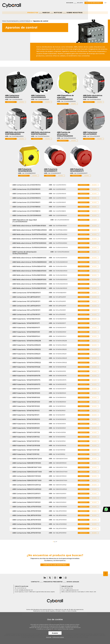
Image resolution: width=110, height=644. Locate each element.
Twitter (50, 578)
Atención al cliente (106, 509)
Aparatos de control (41, 21)
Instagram (55, 578)
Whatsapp (66, 578)
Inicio (4, 21)
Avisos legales (73, 582)
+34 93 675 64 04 (22, 588)
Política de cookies (58, 637)
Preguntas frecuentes (53, 582)
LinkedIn (45, 578)
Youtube (60, 578)
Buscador (70, 3)
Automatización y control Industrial (20, 21)
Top (106, 574)
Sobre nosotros (75, 13)
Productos (33, 13)
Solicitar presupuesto (94, 3)
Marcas (46, 13)
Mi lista (80, 3)
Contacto (35, 582)
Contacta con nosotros (55, 565)
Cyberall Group (12, 5)
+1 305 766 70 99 (68, 588)
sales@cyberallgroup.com (26, 590)
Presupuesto (11, 102)
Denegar (49, 637)
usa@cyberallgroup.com (72, 590)
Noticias (58, 13)
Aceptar (55, 633)
